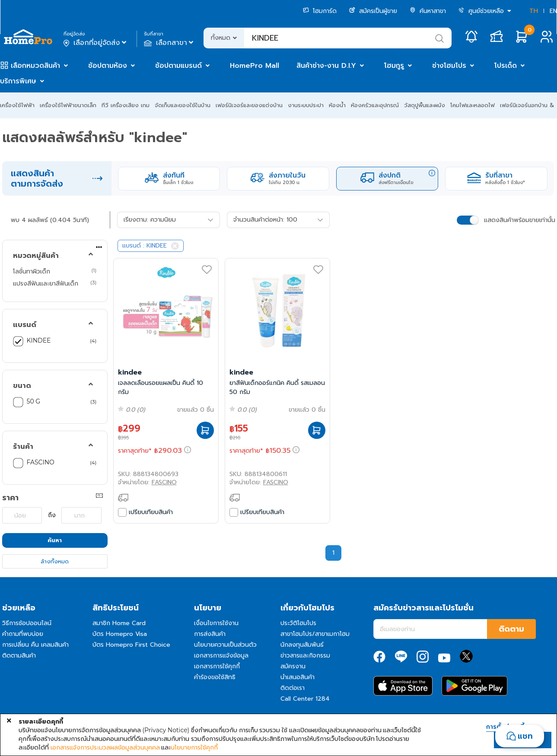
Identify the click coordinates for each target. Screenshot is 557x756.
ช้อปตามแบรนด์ (178, 66)
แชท (525, 736)
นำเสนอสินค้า (298, 677)
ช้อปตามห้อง (108, 66)
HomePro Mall (255, 66)
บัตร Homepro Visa (120, 634)
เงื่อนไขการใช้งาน (216, 623)
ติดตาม (511, 629)
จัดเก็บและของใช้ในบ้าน (183, 105)
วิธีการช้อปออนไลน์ (27, 623)
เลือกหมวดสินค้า (35, 66)
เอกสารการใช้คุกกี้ (217, 666)
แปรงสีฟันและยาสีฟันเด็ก (46, 283)
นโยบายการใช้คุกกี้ (194, 747)
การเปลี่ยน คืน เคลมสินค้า (35, 645)
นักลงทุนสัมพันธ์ (302, 645)
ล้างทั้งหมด (55, 561)
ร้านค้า (23, 447)
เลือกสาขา (170, 43)
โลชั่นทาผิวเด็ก (32, 271)
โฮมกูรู (394, 66)
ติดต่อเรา (293, 688)
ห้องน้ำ (337, 105)
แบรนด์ (25, 325)
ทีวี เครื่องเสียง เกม (126, 105)
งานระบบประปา (306, 105)
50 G (34, 401)
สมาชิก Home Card (119, 623)
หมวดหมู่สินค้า (36, 256)
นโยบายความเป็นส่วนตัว (225, 645)
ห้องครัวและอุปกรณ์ (375, 105)
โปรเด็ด (506, 66)
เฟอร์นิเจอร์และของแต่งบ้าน (249, 105)
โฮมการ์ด (320, 11)
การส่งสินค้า (210, 634)
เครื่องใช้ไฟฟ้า (17, 105)
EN (553, 11)
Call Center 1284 (305, 699)
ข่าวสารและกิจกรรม (305, 656)
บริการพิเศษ (18, 81)
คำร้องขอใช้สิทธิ (215, 677)
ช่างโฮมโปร (449, 66)
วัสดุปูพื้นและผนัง (425, 105)
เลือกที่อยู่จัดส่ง (96, 43)
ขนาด (22, 386)
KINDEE (39, 340)
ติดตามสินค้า (19, 656)
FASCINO (41, 462)
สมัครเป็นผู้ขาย (373, 11)
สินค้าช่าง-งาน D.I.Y (326, 66)
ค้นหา (55, 540)
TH (534, 11)
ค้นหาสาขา (428, 11)
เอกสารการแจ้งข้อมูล (221, 656)
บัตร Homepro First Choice (131, 645)
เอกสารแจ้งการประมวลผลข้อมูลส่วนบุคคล (105, 747)
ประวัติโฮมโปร (298, 623)
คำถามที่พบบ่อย (23, 634)
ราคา (10, 498)
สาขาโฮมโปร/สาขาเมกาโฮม (315, 634)
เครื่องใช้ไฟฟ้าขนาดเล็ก (68, 105)
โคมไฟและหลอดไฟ (473, 105)
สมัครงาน (293, 666)
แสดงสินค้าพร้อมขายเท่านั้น (520, 220)
